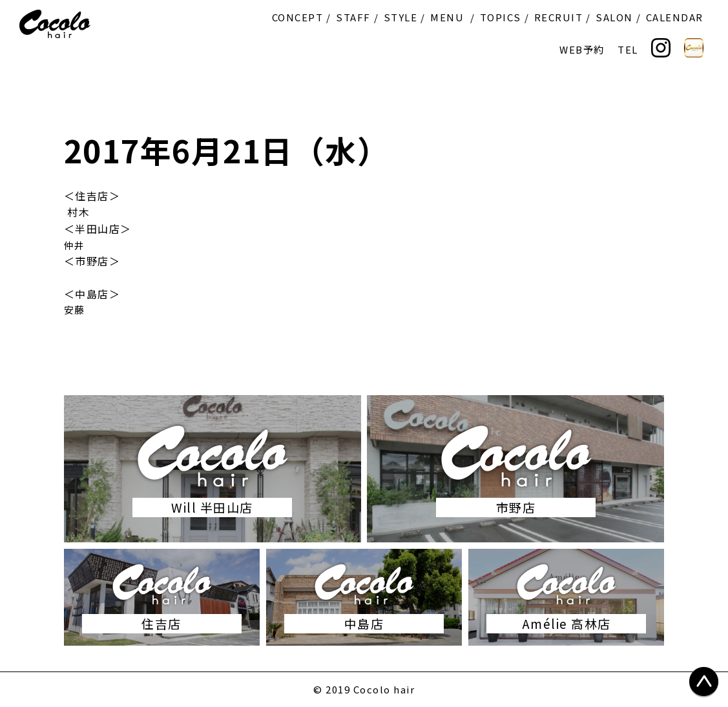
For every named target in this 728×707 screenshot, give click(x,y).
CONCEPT (298, 17)
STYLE (401, 17)
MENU (447, 17)
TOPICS (501, 17)
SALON (614, 17)
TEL (628, 49)
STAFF (353, 17)
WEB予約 (582, 49)
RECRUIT (559, 17)
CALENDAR (675, 17)
